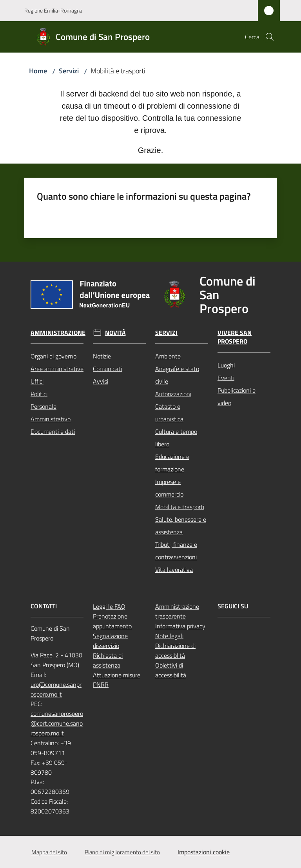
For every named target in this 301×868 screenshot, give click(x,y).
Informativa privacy (180, 626)
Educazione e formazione (172, 463)
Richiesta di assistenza (108, 660)
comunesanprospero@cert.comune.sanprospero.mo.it (57, 723)
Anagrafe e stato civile (177, 375)
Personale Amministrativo (51, 413)
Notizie (102, 356)
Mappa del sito (49, 852)
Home (38, 71)
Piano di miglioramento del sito (122, 852)
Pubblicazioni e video (237, 397)
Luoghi (226, 365)
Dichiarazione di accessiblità (175, 651)
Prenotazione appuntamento (112, 621)
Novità (115, 333)
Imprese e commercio (169, 488)
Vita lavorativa (174, 570)
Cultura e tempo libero (176, 438)
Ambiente (168, 356)
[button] (270, 37)
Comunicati (107, 369)
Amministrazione (58, 333)
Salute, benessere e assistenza (181, 526)
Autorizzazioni (173, 394)
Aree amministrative (57, 369)
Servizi (69, 71)
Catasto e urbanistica (169, 413)
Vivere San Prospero (235, 337)
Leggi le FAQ (109, 606)
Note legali (169, 636)
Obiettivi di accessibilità (171, 670)
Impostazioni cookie (204, 852)
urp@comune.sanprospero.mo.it (56, 689)
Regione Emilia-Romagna (53, 10)
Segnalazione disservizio (110, 641)
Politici (39, 394)
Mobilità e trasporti (180, 507)
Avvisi (101, 381)
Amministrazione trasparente (177, 611)
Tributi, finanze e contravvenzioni (176, 551)
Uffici (37, 381)
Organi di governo (53, 356)
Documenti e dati (53, 431)
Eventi (226, 378)
